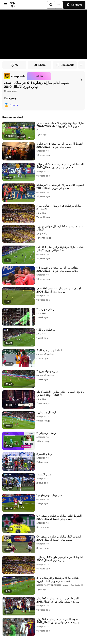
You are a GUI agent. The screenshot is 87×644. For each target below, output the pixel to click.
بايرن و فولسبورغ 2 (47, 371)
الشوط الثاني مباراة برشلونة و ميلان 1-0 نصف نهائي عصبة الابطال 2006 (59, 517)
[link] (15, 76)
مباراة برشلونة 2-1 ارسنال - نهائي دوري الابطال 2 (59, 207)
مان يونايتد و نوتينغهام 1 (49, 495)
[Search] (51, 5)
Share (40, 65)
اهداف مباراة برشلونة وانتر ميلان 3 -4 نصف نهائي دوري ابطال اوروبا (58, 580)
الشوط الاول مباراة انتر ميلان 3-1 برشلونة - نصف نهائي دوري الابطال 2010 (60, 145)
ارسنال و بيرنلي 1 (46, 413)
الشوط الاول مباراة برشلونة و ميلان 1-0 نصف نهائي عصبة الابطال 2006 (59, 538)
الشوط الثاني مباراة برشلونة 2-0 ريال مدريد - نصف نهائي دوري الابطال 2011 (58, 621)
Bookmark (65, 65)
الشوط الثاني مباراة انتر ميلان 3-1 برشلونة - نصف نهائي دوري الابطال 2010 (60, 187)
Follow (39, 76)
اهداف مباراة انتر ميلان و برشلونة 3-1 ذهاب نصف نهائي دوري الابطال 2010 (57, 269)
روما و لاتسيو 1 (44, 475)
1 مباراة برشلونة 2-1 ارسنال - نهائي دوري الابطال (60, 228)
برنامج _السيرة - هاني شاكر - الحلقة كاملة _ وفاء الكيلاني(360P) (60, 394)
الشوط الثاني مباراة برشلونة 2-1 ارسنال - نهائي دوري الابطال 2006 (60, 559)
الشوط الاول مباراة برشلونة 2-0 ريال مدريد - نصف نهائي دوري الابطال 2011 (58, 600)
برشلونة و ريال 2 (46, 309)
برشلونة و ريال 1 (46, 330)
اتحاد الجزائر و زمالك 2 (49, 350)
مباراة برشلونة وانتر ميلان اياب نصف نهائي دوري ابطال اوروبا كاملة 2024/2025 (60, 125)
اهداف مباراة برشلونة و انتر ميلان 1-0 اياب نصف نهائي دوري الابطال (60, 249)
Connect (74, 5)
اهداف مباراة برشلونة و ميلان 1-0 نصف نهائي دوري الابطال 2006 (59, 290)
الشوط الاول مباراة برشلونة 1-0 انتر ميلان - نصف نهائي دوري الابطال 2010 (60, 166)
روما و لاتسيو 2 (45, 454)
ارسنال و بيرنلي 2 (46, 433)
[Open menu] (6, 5)
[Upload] (59, 5)
